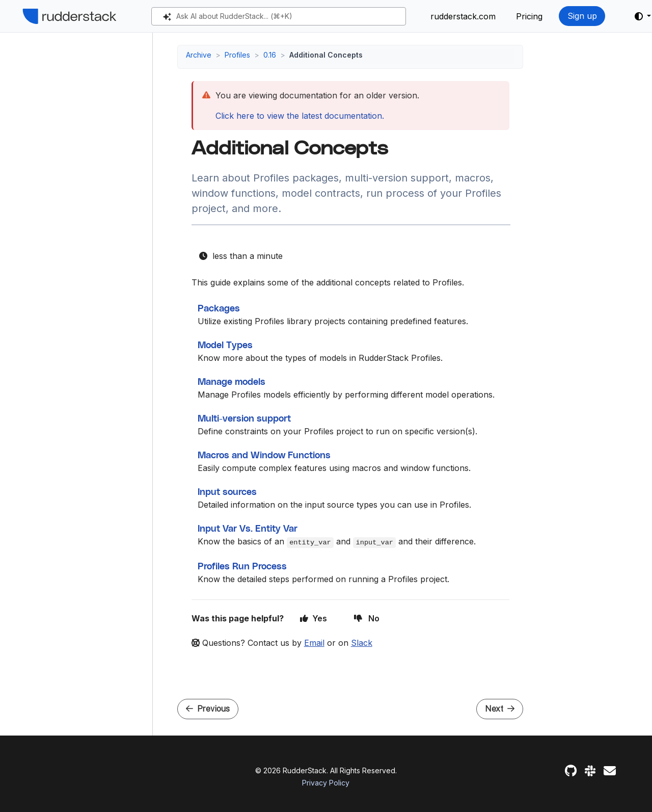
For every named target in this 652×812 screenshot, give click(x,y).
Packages (219, 309)
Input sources (227, 492)
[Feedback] (610, 771)
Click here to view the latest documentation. (300, 116)
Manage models (232, 382)
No (367, 618)
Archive (199, 55)
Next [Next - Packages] (500, 709)
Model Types (225, 346)
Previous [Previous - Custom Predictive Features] (208, 709)
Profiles (237, 55)
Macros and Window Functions (264, 456)
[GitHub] (571, 771)
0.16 (270, 55)
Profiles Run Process (242, 567)
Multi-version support (244, 419)
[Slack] (590, 771)
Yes (314, 618)
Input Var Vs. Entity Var (248, 529)
